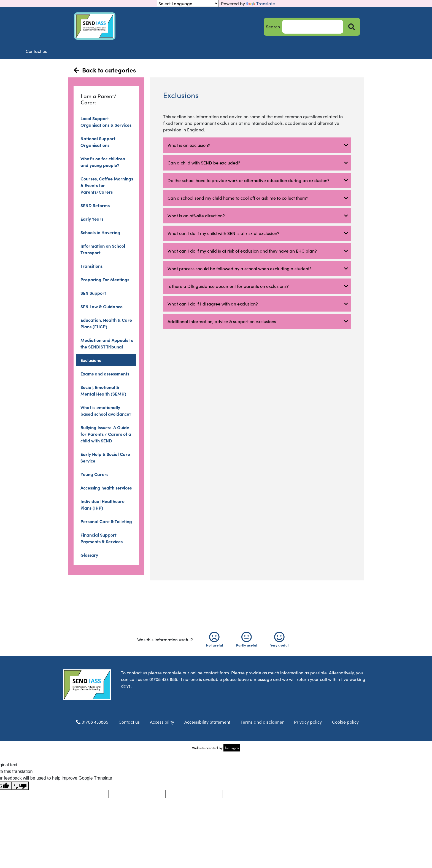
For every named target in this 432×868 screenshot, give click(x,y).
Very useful (279, 639)
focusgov (232, 748)
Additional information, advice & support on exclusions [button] (222, 321)
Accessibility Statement (207, 722)
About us (139, 51)
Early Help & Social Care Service (105, 457)
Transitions (91, 266)
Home (89, 51)
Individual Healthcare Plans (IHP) (102, 504)
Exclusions (91, 360)
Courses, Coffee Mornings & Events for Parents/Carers (107, 185)
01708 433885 (91, 722)
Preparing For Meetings (105, 279)
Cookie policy (345, 722)
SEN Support (93, 293)
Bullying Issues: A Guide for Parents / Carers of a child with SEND (106, 434)
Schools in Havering (100, 232)
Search (273, 27)
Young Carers (94, 474)
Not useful (214, 639)
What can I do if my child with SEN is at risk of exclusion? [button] (225, 233)
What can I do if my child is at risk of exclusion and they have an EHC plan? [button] (242, 251)
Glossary (89, 555)
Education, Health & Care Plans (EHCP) (106, 323)
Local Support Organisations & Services (106, 121)
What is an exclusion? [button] (189, 145)
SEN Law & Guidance (102, 306)
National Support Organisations (98, 142)
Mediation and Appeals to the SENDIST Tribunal (107, 343)
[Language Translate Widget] (188, 3)
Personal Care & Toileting (106, 521)
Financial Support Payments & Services (102, 538)
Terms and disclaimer (262, 722)
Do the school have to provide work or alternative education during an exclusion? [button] (249, 180)
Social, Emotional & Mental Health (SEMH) (103, 390)
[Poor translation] (20, 786)
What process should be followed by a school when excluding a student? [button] (240, 268)
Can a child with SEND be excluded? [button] (204, 163)
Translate (260, 3)
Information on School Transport (103, 249)
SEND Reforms (95, 205)
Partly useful (247, 639)
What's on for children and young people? (103, 162)
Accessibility (162, 722)
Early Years (92, 219)
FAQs (291, 51)
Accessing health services (106, 488)
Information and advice (190, 51)
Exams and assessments (105, 374)
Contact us (342, 51)
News (241, 51)
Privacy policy (308, 722)
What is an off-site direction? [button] (196, 216)
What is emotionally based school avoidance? (106, 410)
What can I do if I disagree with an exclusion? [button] (213, 304)
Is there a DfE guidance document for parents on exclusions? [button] (228, 286)
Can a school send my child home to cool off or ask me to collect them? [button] (238, 198)
